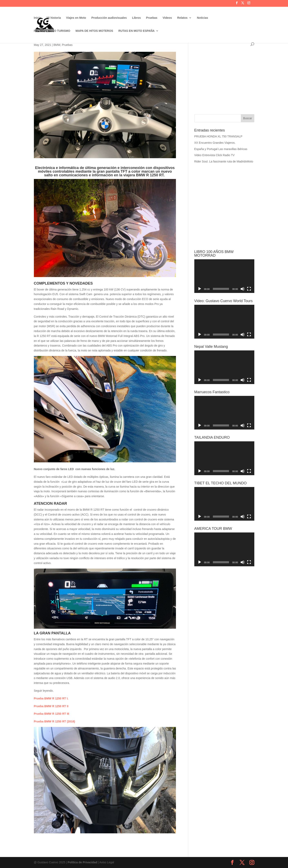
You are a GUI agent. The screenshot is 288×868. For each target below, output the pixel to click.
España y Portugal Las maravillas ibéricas (221, 149)
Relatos (182, 18)
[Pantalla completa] (249, 289)
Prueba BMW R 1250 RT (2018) (54, 721)
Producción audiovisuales (109, 18)
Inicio (38, 18)
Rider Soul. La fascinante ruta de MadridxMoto (224, 161)
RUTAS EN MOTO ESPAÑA (136, 31)
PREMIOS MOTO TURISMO (52, 31)
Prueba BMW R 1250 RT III (52, 714)
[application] (224, 276)
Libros (136, 18)
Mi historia (54, 18)
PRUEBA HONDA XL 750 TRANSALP (218, 136)
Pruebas (152, 18)
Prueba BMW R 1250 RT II (51, 706)
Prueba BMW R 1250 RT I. (51, 698)
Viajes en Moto (76, 18)
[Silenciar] (242, 289)
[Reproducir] (200, 289)
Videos (167, 18)
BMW (57, 45)
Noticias (202, 18)
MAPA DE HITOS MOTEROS (94, 31)
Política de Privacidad (82, 862)
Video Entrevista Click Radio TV (215, 155)
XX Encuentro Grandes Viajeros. (215, 143)
